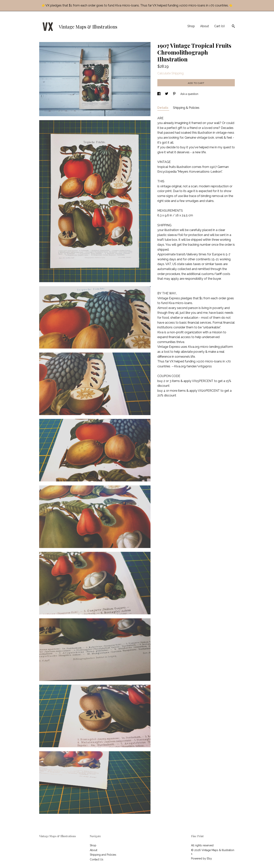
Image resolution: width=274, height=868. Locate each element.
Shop (191, 26)
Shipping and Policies (103, 855)
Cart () (219, 26)
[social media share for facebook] (159, 94)
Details (163, 108)
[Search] (233, 27)
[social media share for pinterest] (175, 94)
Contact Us (97, 859)
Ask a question (189, 94)
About (205, 26)
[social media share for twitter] (167, 94)
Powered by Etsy (202, 858)
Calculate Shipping (170, 73)
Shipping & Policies (186, 108)
